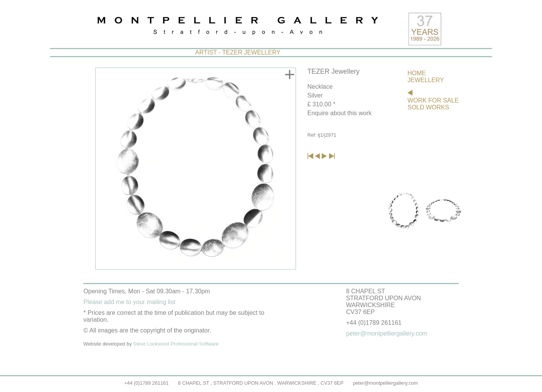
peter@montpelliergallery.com (385, 383)
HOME (417, 73)
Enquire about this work (340, 113)
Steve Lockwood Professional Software (176, 344)
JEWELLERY (426, 80)
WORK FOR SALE (433, 100)
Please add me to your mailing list (129, 302)
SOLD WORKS (428, 107)
